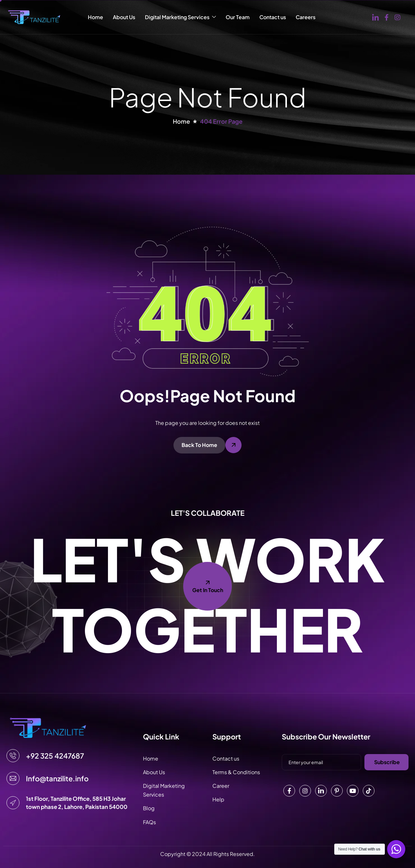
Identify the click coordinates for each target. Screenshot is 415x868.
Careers (306, 17)
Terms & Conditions (236, 772)
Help (218, 799)
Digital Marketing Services (180, 17)
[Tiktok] (369, 791)
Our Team (238, 17)
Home (95, 17)
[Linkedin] (321, 791)
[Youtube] (353, 791)
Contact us (273, 17)
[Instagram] (397, 17)
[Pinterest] (337, 791)
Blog (149, 808)
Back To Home (199, 445)
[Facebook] (387, 17)
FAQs (149, 822)
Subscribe (387, 762)
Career (221, 786)
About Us (124, 17)
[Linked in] (375, 17)
